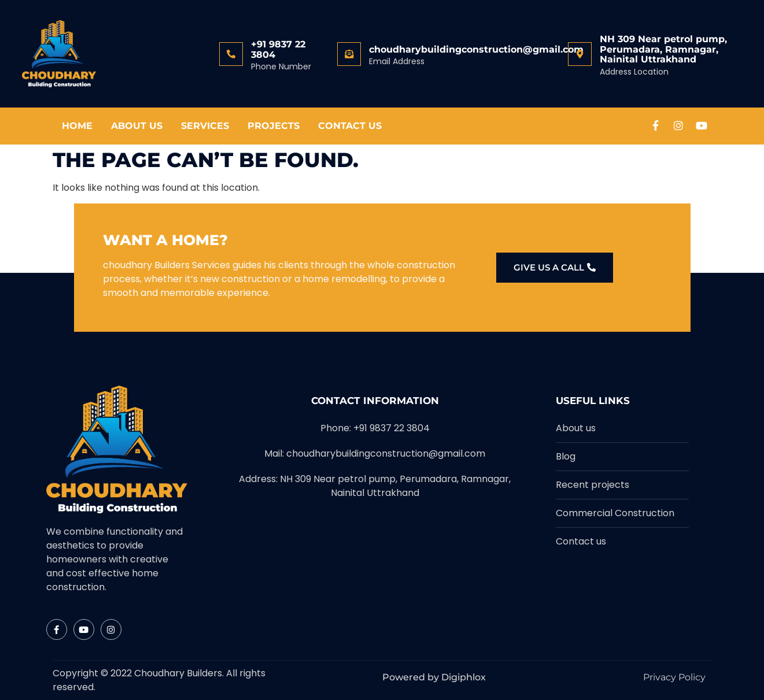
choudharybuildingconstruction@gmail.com (476, 49)
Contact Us (350, 126)
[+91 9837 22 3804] (231, 54)
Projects (274, 126)
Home (77, 126)
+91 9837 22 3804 (278, 49)
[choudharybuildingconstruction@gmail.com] (349, 54)
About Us (137, 126)
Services (205, 126)
